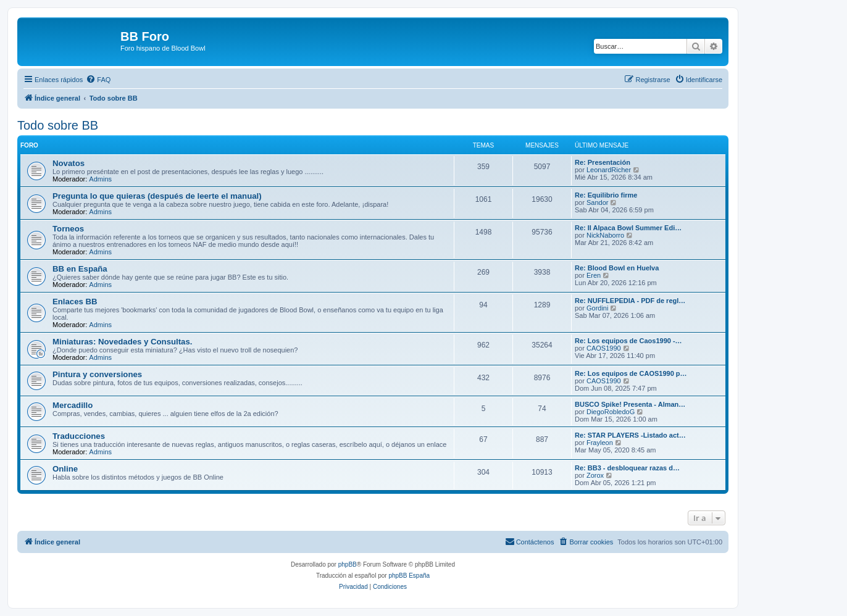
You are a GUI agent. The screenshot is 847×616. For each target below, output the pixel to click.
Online (65, 469)
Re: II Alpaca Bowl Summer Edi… (628, 228)
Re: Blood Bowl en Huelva (617, 268)
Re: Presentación (603, 162)
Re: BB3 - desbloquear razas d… (627, 468)
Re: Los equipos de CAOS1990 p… (631, 373)
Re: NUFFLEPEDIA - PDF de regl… (630, 301)
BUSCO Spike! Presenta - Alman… (630, 404)
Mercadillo (73, 405)
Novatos (69, 163)
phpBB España (409, 576)
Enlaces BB (75, 302)
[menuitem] (98, 80)
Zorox (595, 475)
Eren (594, 275)
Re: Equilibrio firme (606, 195)
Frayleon (600, 443)
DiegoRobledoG (611, 412)
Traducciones (79, 436)
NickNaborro (605, 235)
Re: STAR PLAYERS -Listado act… (630, 435)
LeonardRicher (609, 170)
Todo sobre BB (58, 125)
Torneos (68, 229)
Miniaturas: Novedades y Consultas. (122, 342)
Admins (100, 179)
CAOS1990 (604, 348)
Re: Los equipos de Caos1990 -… (628, 341)
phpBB (348, 564)
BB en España (80, 269)
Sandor (597, 202)
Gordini (597, 308)
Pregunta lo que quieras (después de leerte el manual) (157, 196)
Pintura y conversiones (97, 374)
